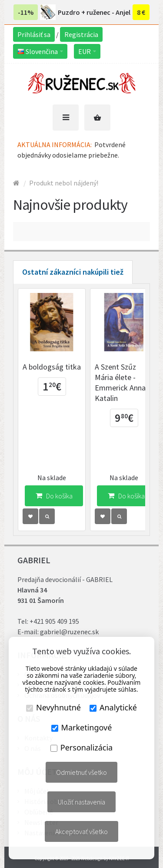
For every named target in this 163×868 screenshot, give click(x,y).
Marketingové (82, 727)
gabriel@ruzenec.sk (69, 632)
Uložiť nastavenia (81, 802)
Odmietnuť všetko (81, 772)
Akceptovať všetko (81, 831)
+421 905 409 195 (54, 621)
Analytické (113, 707)
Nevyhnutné (53, 707)
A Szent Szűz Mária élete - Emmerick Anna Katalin (120, 382)
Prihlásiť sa (34, 34)
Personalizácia (81, 747)
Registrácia (81, 34)
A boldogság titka (52, 367)
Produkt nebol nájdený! (64, 183)
